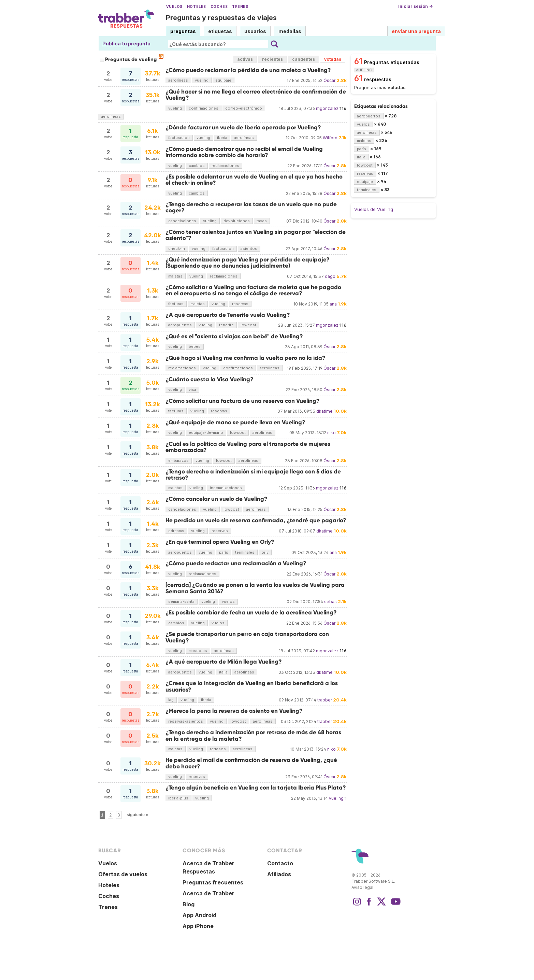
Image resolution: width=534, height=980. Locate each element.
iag (171, 700)
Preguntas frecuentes (213, 882)
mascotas (198, 651)
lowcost (248, 325)
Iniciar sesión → (415, 6)
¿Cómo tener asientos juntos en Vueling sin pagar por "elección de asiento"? (256, 235)
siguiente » (137, 815)
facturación (179, 138)
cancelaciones (182, 221)
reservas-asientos (186, 721)
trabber (325, 700)
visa (192, 389)
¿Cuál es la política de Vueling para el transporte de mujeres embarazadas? (248, 447)
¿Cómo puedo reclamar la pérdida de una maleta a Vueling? (248, 70)
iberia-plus (178, 798)
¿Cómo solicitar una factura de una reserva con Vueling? (243, 401)
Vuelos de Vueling (374, 209)
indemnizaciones (226, 488)
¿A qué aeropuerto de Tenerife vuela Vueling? (228, 315)
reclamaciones (225, 166)
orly (265, 552)
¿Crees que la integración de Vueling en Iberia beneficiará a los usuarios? (252, 686)
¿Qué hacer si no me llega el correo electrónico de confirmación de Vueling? (256, 95)
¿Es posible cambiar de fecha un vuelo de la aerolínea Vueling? (251, 613)
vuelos (228, 601)
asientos (249, 248)
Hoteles (197, 7)
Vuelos (174, 7)
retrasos (218, 749)
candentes (304, 59)
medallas (290, 31)
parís (224, 552)
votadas (333, 59)
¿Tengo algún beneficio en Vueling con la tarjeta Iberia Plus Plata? (256, 788)
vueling (202, 80)
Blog (189, 904)
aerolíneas (178, 80)
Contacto (280, 863)
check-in (177, 248)
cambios (197, 166)
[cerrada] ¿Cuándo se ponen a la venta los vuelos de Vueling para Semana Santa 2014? (255, 588)
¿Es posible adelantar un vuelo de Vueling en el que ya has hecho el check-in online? (254, 180)
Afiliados (279, 874)
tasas (262, 221)
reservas (240, 304)
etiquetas (220, 31)
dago (330, 276)
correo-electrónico (244, 108)
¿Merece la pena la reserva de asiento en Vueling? (234, 711)
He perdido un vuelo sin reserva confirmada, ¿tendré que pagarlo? (256, 520)
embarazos (178, 460)
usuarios (255, 31)
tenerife (226, 325)
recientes (272, 59)
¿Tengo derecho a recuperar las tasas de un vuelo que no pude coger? (251, 207)
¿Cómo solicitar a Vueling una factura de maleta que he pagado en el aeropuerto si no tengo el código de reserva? (253, 290)
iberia (222, 138)
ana (333, 304)
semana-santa (181, 601)
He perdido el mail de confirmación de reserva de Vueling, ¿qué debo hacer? (251, 763)
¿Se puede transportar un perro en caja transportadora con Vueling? (247, 637)
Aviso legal (362, 887)
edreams (176, 531)
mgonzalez (327, 108)
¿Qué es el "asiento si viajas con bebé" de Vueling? (234, 336)
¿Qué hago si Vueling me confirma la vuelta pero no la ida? (246, 358)
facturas (176, 304)
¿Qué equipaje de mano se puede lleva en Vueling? (235, 422)
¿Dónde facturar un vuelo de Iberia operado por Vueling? (243, 127)
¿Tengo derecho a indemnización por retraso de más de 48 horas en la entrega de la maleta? (253, 735)
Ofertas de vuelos (123, 874)
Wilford (330, 138)
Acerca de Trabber (208, 893)
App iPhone (198, 926)
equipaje (223, 80)
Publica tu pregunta (126, 44)
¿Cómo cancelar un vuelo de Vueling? (217, 499)
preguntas (183, 31)
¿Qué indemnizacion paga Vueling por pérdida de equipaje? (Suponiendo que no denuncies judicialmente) (248, 263)
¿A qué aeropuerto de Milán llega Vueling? (224, 662)
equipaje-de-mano (206, 432)
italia (223, 672)
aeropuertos (180, 325)
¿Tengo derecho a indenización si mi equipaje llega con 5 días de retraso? (253, 475)
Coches (219, 7)
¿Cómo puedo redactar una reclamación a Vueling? (236, 563)
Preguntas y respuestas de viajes (221, 18)
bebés (195, 346)
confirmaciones (204, 108)
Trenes (240, 7)
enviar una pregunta (416, 31)
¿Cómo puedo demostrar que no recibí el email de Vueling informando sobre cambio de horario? (244, 152)
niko (331, 433)
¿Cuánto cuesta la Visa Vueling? (210, 379)
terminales (245, 552)
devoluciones (237, 221)
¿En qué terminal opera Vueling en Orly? (220, 542)
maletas (175, 276)
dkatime (324, 411)
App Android (199, 915)
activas (245, 59)
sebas (330, 602)
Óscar (329, 80)
